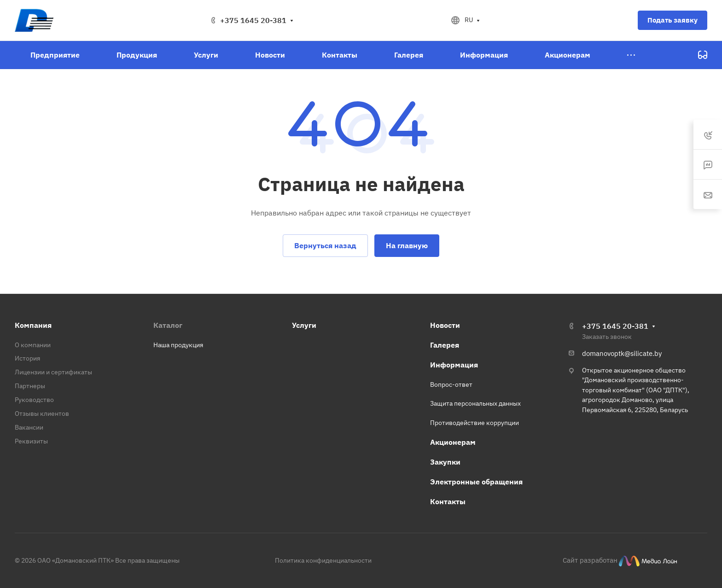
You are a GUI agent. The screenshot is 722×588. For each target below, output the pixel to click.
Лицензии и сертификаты (53, 372)
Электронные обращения (476, 482)
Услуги (304, 325)
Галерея (445, 345)
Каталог (168, 325)
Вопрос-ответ (451, 384)
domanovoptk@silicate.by (622, 353)
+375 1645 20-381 (253, 20)
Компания (33, 325)
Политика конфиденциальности (323, 560)
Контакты (448, 501)
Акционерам (453, 442)
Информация (454, 365)
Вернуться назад (325, 245)
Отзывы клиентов (42, 413)
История (27, 358)
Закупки (445, 462)
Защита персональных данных (475, 403)
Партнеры (30, 386)
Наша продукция (178, 345)
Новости (445, 325)
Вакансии (29, 427)
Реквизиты (31, 441)
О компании (33, 345)
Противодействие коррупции (475, 423)
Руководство (34, 400)
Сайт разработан (590, 560)
